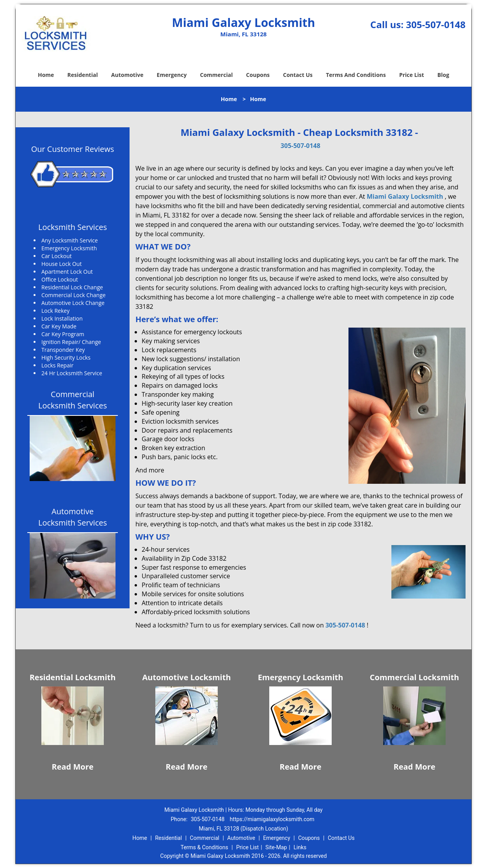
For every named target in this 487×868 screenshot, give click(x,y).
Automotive (127, 75)
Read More (72, 767)
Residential (83, 75)
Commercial (217, 75)
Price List (412, 75)
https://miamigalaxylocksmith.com (272, 819)
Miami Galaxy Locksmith (405, 196)
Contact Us (298, 75)
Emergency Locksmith (301, 677)
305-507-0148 (436, 24)
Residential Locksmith (73, 677)
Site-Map (276, 847)
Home (46, 75)
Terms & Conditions (204, 847)
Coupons (258, 75)
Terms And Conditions (356, 75)
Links (300, 847)
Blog (443, 75)
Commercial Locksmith (415, 677)
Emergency (172, 75)
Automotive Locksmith (186, 677)
